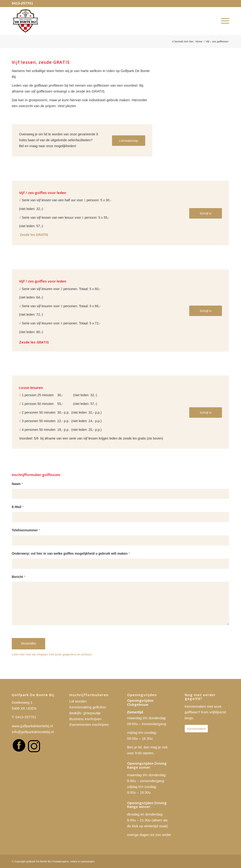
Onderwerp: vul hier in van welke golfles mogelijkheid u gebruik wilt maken (71, 554)
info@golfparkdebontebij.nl (33, 732)
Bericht (18, 577)
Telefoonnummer (26, 530)
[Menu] (224, 21)
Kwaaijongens (61, 861)
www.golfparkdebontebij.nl (32, 726)
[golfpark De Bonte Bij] (25, 21)
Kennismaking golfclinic (88, 707)
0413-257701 (22, 3)
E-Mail (18, 507)
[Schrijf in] (206, 213)
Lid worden (78, 701)
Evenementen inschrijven (89, 725)
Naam (17, 484)
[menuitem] (224, 21)
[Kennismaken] (196, 729)
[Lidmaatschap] (129, 141)
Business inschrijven (85, 719)
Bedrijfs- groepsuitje (85, 713)
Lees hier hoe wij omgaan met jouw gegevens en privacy (52, 654)
